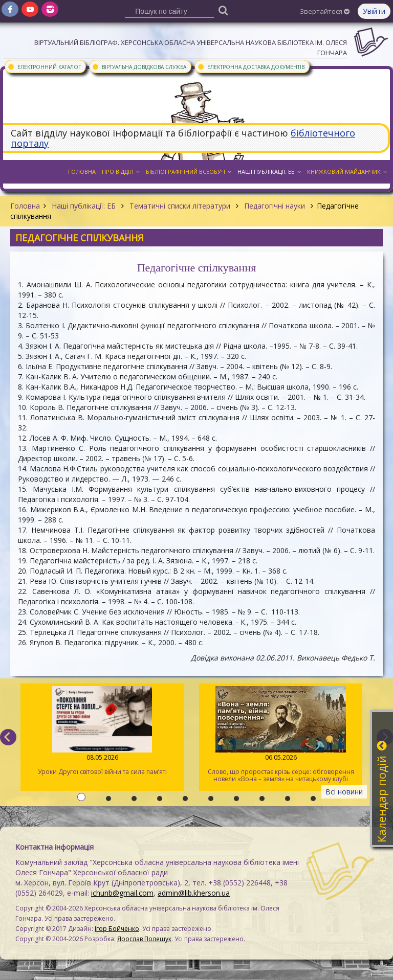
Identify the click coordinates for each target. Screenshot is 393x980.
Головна (25, 206)
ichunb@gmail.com (122, 893)
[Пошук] (224, 10)
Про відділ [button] (121, 172)
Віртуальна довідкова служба (139, 66)
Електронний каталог (44, 66)
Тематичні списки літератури (180, 206)
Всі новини (344, 792)
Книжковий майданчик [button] (347, 172)
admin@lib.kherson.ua (194, 893)
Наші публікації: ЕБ (84, 206)
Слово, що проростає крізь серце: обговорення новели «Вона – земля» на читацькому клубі (281, 735)
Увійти (374, 11)
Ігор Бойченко (117, 929)
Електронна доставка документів (251, 66)
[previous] (8, 737)
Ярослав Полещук (144, 939)
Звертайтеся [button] (325, 11)
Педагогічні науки (275, 206)
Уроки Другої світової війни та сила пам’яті (102, 731)
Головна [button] (82, 172)
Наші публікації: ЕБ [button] (269, 172)
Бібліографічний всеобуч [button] (189, 172)
